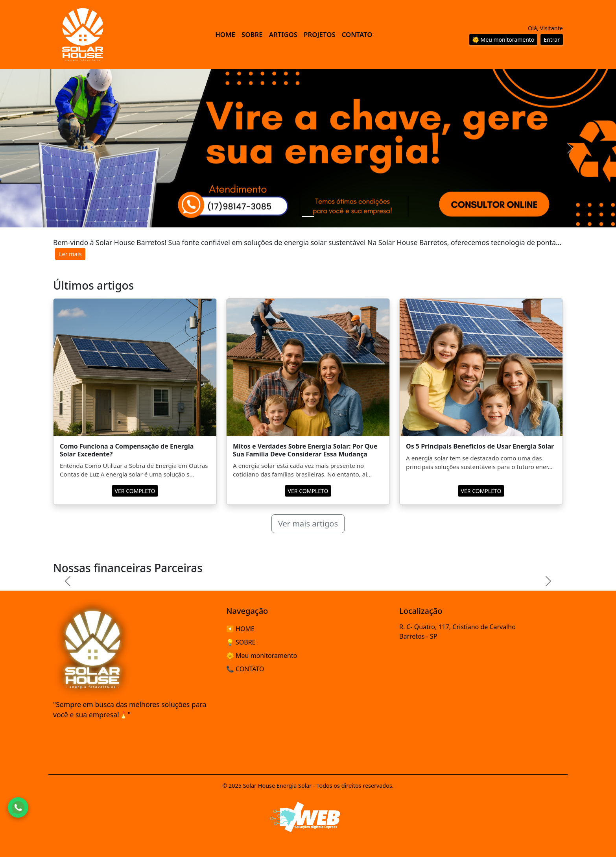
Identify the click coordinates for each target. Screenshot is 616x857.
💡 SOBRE (241, 642)
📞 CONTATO (245, 669)
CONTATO (357, 34)
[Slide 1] (308, 217)
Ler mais (70, 254)
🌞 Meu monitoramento (503, 40)
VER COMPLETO (135, 491)
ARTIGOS (283, 34)
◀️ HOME (240, 629)
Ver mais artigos (308, 524)
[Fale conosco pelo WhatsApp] (18, 807)
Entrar (552, 40)
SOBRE (252, 34)
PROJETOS (320, 34)
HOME (225, 34)
